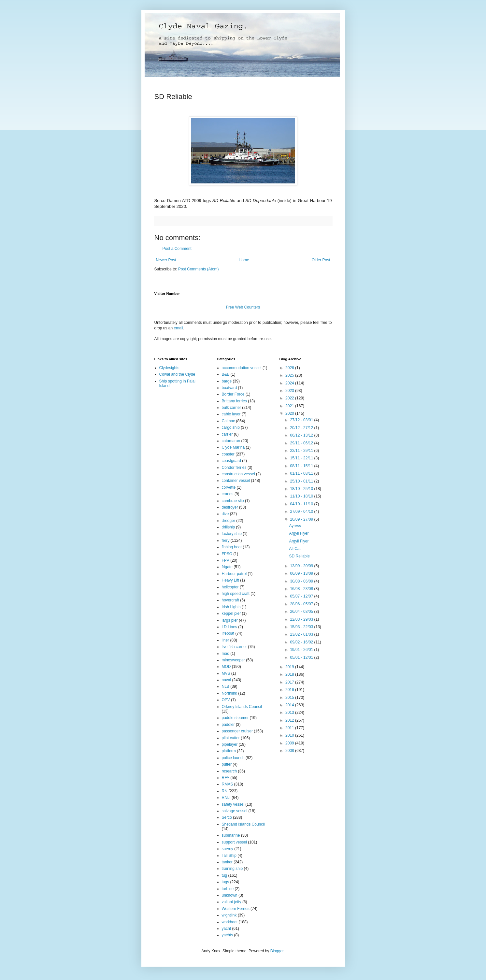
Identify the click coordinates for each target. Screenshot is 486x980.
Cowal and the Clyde (177, 374)
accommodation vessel (242, 368)
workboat (230, 922)
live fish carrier (234, 647)
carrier (227, 434)
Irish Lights (231, 607)
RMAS (228, 784)
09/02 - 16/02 (302, 642)
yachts (228, 935)
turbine (228, 889)
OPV (226, 700)
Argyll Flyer (299, 533)
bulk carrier (231, 408)
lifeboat (228, 633)
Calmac (229, 421)
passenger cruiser (237, 731)
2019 (290, 667)
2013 (290, 713)
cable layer (231, 414)
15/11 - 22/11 (302, 458)
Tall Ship (229, 856)
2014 (290, 705)
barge (227, 381)
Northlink (229, 693)
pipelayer (230, 744)
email (179, 328)
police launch (233, 758)
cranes (228, 494)
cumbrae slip (233, 501)
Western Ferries (236, 909)
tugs (226, 882)
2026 (290, 368)
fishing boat (232, 547)
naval (227, 680)
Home (244, 260)
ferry (226, 540)
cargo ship (231, 427)
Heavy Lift (230, 580)
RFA (226, 778)
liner (226, 640)
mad (226, 654)
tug (225, 875)
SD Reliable (299, 556)
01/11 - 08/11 (302, 473)
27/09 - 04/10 (302, 512)
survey (228, 849)
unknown (230, 895)
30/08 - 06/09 (302, 581)
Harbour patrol (234, 574)
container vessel (236, 481)
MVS (226, 673)
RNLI (226, 798)
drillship (229, 527)
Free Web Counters (243, 307)
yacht (227, 929)
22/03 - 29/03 (302, 619)
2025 (290, 375)
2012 (290, 720)
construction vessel (238, 474)
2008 (290, 751)
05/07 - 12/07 (302, 596)
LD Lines (229, 627)
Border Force (233, 394)
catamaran (231, 441)
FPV (226, 560)
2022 (290, 398)
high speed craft (236, 594)
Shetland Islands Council (243, 824)
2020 (290, 413)
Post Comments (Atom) (199, 269)
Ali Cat (295, 549)
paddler (228, 725)
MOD (226, 667)
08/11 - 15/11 (302, 466)
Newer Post (166, 260)
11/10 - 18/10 (302, 496)
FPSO (227, 554)
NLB (226, 686)
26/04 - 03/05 (302, 612)
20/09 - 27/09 (302, 519)
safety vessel (233, 804)
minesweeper (233, 660)
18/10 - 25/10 (302, 489)
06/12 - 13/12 (302, 435)
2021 (290, 406)
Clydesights (169, 368)
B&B (226, 374)
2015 (290, 698)
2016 (290, 690)
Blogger (277, 951)
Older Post (321, 260)
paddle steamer (235, 718)
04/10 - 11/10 (302, 504)
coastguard (231, 461)
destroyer (230, 507)
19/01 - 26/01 (302, 650)
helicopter (230, 587)
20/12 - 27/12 (302, 428)
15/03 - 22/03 (302, 627)
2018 (290, 674)
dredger (229, 521)
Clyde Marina (233, 447)
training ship (232, 869)
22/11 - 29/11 (302, 451)
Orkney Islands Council (242, 707)
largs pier (230, 620)
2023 (290, 391)
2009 (290, 743)
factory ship (232, 534)
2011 (290, 728)
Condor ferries (234, 468)
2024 (290, 383)
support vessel (234, 842)
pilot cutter (231, 738)
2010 (290, 735)
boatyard (229, 388)
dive (225, 514)
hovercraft (230, 600)
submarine (231, 835)
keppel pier (231, 613)
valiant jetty (232, 902)
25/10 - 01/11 (302, 481)
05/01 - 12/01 (302, 657)
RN (225, 791)
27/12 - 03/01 (302, 420)
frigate (227, 567)
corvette (229, 487)
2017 (290, 682)
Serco (227, 817)
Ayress (295, 526)
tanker (227, 862)
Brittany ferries (234, 401)
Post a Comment (177, 249)
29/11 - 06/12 (302, 443)
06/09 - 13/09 (302, 573)
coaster (228, 454)
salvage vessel (235, 811)
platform (229, 751)
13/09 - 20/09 (302, 566)
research (229, 771)
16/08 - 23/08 (302, 589)
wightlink (229, 915)
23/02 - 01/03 (302, 634)
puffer (227, 764)
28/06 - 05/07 (302, 604)
